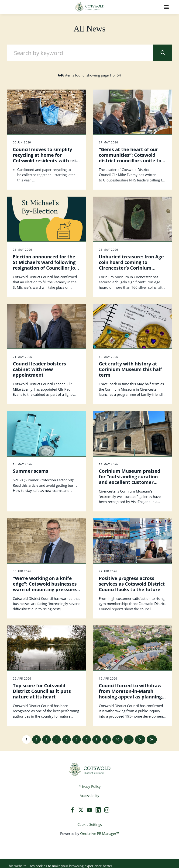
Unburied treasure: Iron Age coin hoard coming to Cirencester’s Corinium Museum (131, 265)
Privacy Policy (90, 786)
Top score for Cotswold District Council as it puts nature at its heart (42, 691)
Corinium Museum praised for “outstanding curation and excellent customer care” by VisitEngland (130, 479)
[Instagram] (107, 810)
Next (140, 740)
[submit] (163, 53)
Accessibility (89, 795)
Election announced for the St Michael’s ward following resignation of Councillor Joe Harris (45, 265)
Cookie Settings (90, 824)
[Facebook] (72, 810)
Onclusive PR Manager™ (100, 833)
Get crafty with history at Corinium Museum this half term (130, 369)
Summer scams (31, 471)
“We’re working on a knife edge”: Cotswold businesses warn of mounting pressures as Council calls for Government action (46, 589)
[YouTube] (89, 810)
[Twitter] (81, 810)
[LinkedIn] (98, 810)
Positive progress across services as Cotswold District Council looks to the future (132, 584)
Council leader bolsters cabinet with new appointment (39, 369)
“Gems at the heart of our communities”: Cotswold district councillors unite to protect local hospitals (130, 158)
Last (152, 740)
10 (117, 739)
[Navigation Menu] (166, 7)
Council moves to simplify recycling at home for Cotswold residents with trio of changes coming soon (46, 158)
